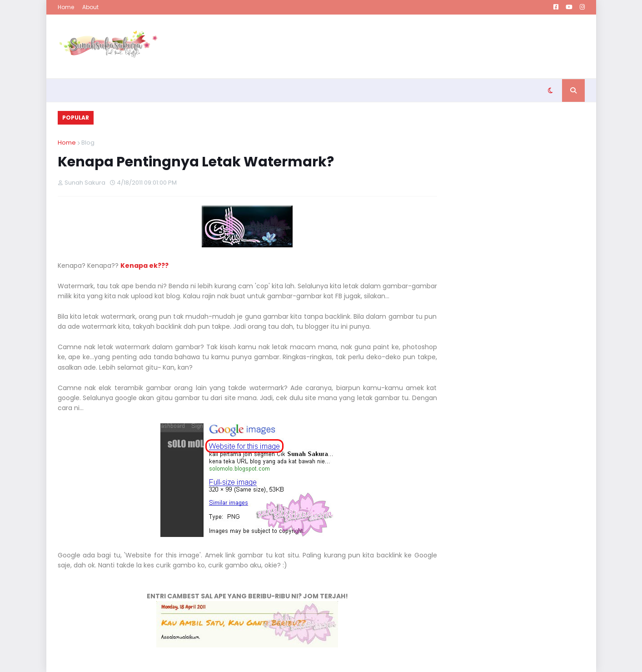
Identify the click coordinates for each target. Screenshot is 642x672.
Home (66, 7)
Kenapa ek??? (144, 266)
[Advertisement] (419, 46)
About (90, 7)
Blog (88, 143)
